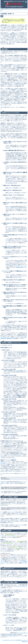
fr (20, 633)
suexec (2, 482)
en (18, 633)
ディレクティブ (11, 640)
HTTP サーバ (8, 9)
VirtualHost (21, 541)
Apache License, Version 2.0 (12, 636)
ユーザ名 (18, 371)
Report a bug (25, 641)
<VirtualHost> (13, 547)
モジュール (5, 640)
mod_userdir (21, 536)
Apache (2, 9)
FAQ (17, 640)
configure (3, 463)
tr (27, 633)
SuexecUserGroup (10, 535)
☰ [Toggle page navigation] (26, 2)
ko (24, 633)
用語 (19, 640)
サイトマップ (24, 640)
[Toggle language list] (2, 16)
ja (22, 633)
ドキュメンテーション (17, 9)
